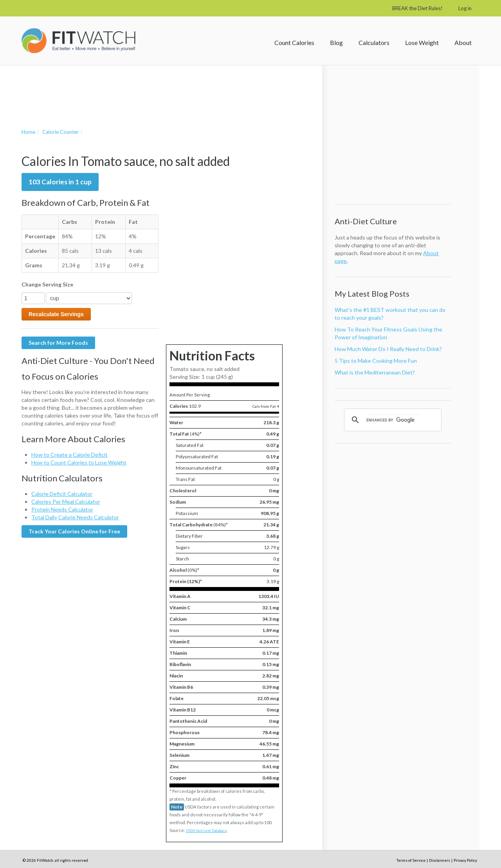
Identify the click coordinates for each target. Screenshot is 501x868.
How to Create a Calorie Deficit (69, 455)
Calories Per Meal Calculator (66, 502)
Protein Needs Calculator (62, 509)
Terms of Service (411, 860)
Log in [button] (465, 8)
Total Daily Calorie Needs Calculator (75, 517)
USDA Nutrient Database (206, 831)
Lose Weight (422, 42)
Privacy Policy (465, 860)
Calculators (374, 42)
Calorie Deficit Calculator (62, 494)
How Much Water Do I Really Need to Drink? (388, 349)
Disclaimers (440, 860)
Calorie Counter (60, 132)
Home (28, 132)
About (463, 42)
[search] (394, 420)
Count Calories (294, 42)
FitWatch (78, 41)
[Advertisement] (164, 89)
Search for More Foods (58, 343)
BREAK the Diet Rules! (417, 8)
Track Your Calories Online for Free (74, 531)
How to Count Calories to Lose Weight (79, 462)
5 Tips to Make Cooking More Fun (376, 361)
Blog (336, 42)
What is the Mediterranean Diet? (375, 372)
